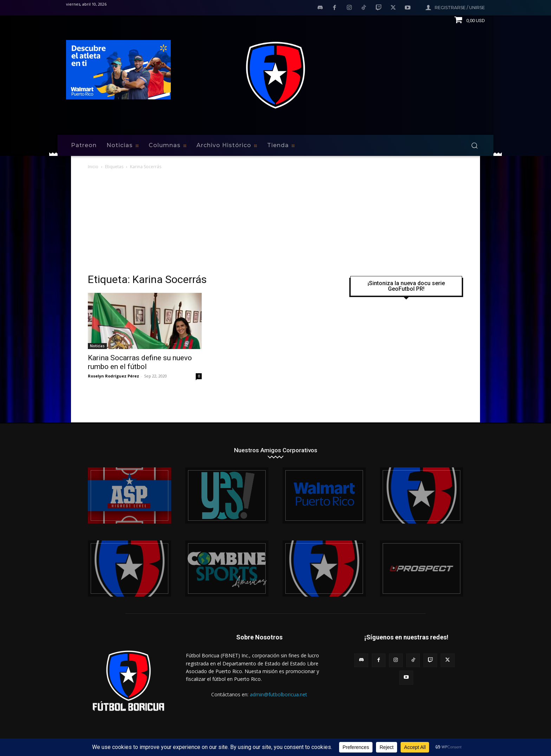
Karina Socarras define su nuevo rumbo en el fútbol (140, 362)
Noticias (97, 346)
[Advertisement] (275, 223)
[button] (474, 145)
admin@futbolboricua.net (278, 694)
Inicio (93, 167)
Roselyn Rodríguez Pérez (114, 376)
